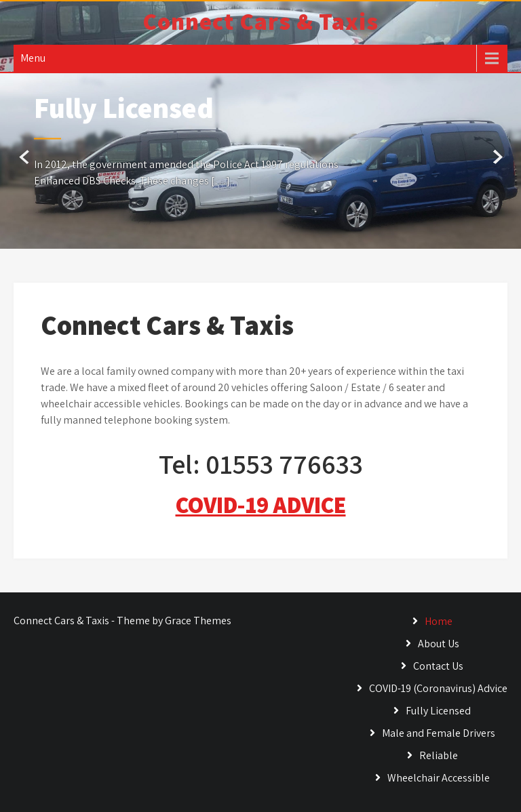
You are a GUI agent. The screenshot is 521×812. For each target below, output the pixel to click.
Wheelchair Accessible (439, 778)
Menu (33, 58)
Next (496, 158)
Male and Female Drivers (439, 733)
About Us (439, 644)
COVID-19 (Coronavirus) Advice (438, 688)
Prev (25, 158)
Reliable (439, 755)
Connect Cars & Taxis (260, 21)
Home (439, 621)
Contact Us (438, 666)
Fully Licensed (438, 711)
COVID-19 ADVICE (261, 505)
